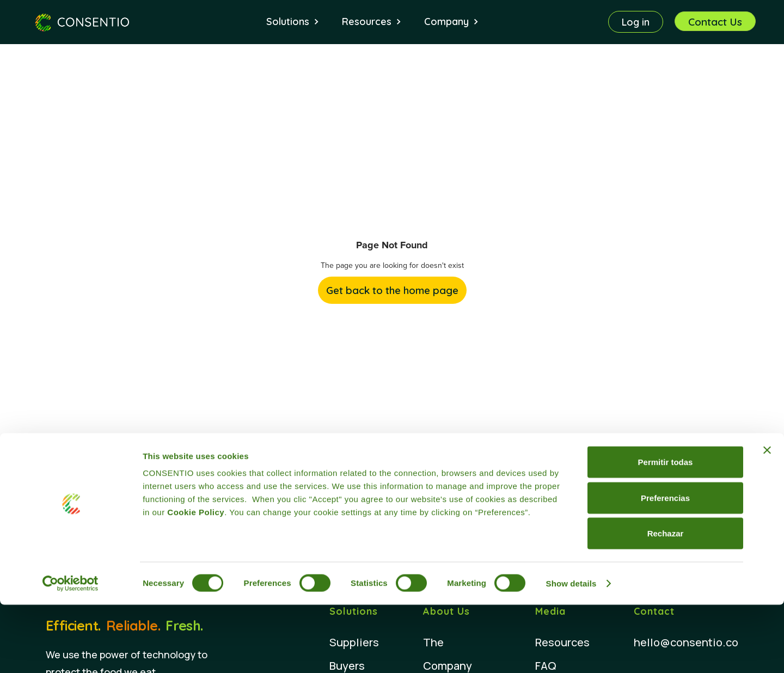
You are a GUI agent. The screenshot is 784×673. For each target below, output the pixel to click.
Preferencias (665, 566)
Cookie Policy (196, 580)
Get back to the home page (392, 290)
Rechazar (666, 601)
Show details (571, 651)
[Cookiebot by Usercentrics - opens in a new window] (71, 652)
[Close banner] (767, 518)
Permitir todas (666, 530)
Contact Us (715, 22)
